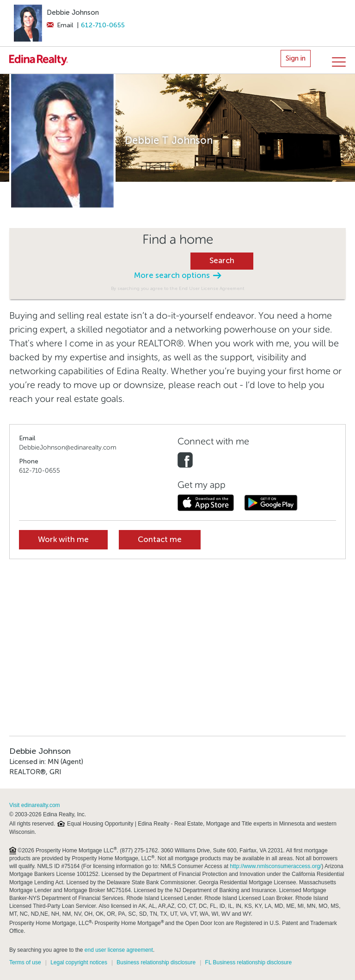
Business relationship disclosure (156, 962)
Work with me (63, 539)
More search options (177, 275)
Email (60, 25)
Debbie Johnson (73, 12)
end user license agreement (119, 950)
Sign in (296, 58)
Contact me (160, 539)
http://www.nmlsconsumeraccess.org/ (275, 866)
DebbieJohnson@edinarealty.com (68, 447)
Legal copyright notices (79, 962)
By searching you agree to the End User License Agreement (178, 288)
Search (222, 261)
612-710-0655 (103, 25)
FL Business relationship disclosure (249, 962)
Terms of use (25, 962)
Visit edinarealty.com (35, 805)
